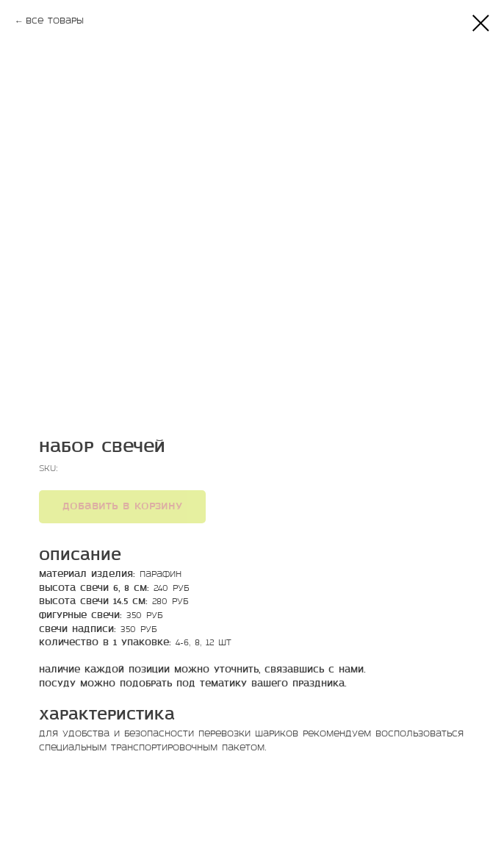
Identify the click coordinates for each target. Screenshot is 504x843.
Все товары (55, 21)
